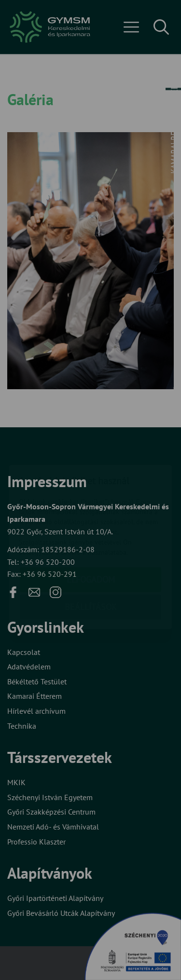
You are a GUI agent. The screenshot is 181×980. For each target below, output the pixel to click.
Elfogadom (91, 523)
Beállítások (91, 550)
